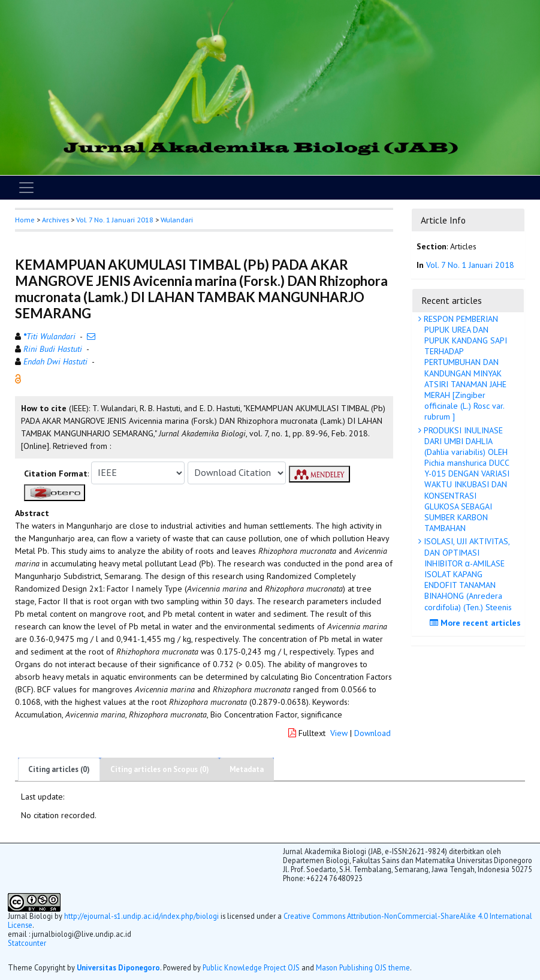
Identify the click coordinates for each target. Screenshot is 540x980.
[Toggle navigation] (26, 188)
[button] (18, 378)
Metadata (247, 769)
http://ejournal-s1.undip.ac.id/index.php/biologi (141, 916)
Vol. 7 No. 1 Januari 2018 (115, 220)
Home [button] (25, 220)
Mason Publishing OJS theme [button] (363, 967)
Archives (55, 220)
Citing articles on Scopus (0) (160, 769)
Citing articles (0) (59, 769)
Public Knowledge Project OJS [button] (251, 967)
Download (372, 733)
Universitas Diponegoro (118, 967)
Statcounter (27, 943)
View (339, 733)
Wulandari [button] (177, 220)
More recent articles (477, 623)
